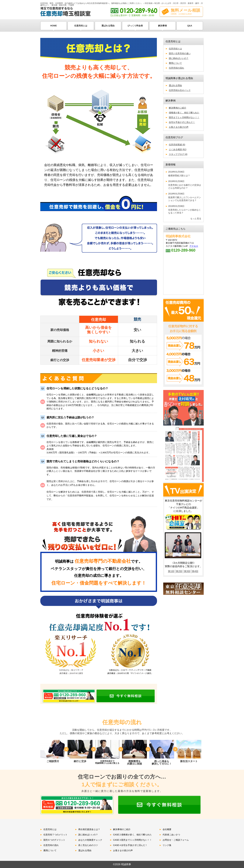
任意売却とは (81, 26)
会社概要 (167, 829)
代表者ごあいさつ (171, 835)
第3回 (187, 571)
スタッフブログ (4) (178, 154)
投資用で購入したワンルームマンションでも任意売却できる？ (185, 197)
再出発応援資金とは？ (89, 829)
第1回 (171, 571)
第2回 (179, 571)
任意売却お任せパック (180, 90)
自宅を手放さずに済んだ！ (182, 122)
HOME (54, 26)
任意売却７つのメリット (55, 835)
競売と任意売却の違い (180, 53)
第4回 (195, 571)
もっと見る (196, 219)
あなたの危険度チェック (90, 840)
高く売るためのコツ (88, 845)
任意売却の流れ (176, 68)
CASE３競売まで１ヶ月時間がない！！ (132, 840)
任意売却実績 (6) (177, 145)
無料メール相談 (186, 11)
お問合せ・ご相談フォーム (176, 840)
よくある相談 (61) (178, 149)
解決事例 (162, 26)
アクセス (194, 246)
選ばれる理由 (108, 26)
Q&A (190, 26)
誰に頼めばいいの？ (179, 58)
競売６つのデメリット (54, 840)
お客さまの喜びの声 (179, 127)
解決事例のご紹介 (178, 108)
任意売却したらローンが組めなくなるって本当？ (185, 209)
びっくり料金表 (135, 26)
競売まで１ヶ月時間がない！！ (184, 117)
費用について (175, 63)
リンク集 (167, 845)
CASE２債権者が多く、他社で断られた (132, 835)
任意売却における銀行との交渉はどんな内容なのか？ (185, 185)
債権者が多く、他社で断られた (184, 113)
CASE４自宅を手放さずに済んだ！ (130, 845)
